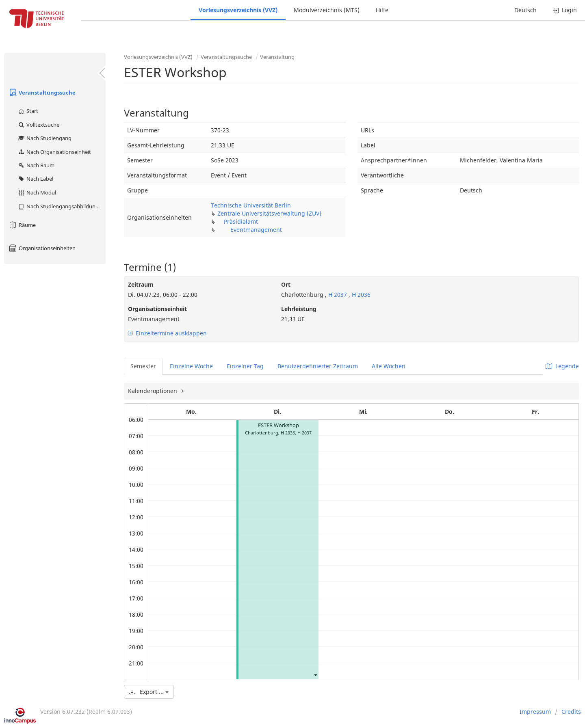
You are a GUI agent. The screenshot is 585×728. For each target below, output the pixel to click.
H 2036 (361, 295)
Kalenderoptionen (153, 391)
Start (28, 111)
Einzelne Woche (191, 366)
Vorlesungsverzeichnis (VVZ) (238, 10)
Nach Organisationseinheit (54, 152)
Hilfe (382, 10)
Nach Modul (37, 192)
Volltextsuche (38, 125)
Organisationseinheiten (42, 248)
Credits (571, 712)
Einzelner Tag (245, 366)
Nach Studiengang (44, 138)
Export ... (149, 692)
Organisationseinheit (157, 309)
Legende (562, 366)
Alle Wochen (389, 366)
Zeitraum (141, 284)
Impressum (535, 712)
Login (565, 10)
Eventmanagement (256, 230)
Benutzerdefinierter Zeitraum (318, 366)
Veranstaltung (277, 57)
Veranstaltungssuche (42, 93)
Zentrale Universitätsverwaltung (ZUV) (269, 213)
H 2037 (338, 295)
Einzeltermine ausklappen (167, 333)
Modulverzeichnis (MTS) (327, 10)
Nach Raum (36, 165)
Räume (22, 225)
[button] (315, 675)
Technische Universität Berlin (251, 205)
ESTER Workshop (278, 425)
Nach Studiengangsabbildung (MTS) (62, 206)
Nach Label (35, 179)
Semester (143, 366)
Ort (286, 284)
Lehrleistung (299, 309)
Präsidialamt (241, 221)
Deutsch (525, 10)
